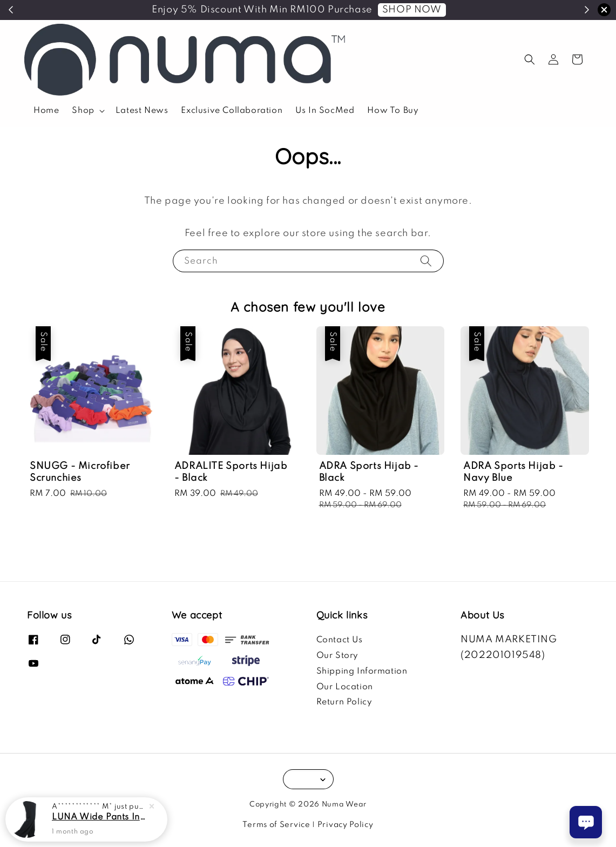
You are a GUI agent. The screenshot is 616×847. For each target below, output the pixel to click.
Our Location (345, 687)
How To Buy (393, 111)
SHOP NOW (412, 10)
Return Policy (344, 702)
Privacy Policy (346, 825)
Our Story (337, 656)
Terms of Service (276, 825)
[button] (530, 59)
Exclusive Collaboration (232, 111)
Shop (83, 111)
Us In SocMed (325, 111)
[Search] (426, 261)
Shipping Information (362, 671)
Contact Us (340, 640)
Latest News (142, 111)
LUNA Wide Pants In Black (99, 817)
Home (46, 111)
